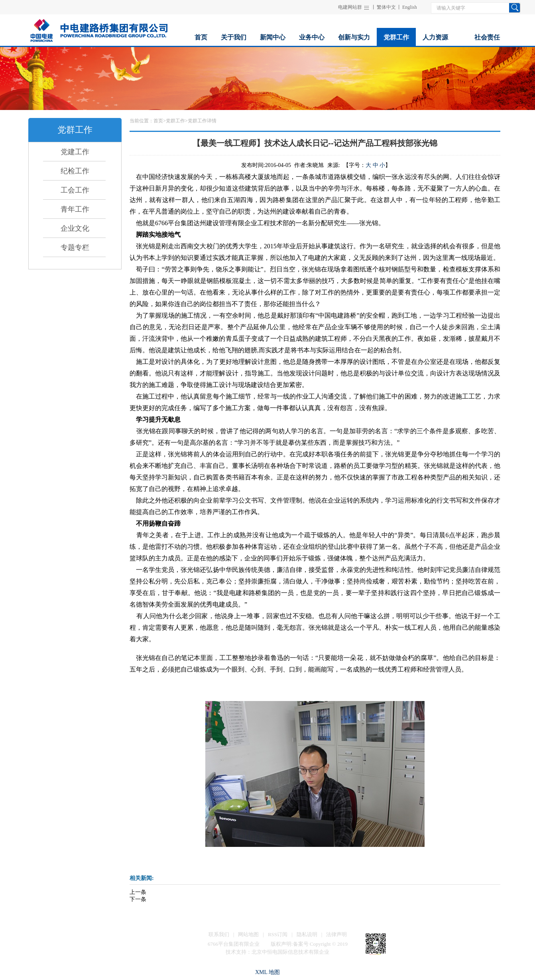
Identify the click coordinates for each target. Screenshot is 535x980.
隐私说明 (307, 934)
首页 (158, 121)
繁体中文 (386, 7)
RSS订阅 (278, 934)
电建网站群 (350, 7)
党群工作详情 (202, 121)
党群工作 (175, 121)
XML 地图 (267, 972)
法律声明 (336, 934)
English (410, 7)
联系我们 (219, 934)
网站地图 (248, 934)
